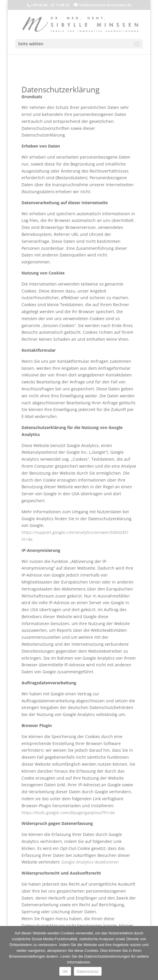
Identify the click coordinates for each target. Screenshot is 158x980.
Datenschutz (88, 971)
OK (65, 971)
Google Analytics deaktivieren (90, 862)
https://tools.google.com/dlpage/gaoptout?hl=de (68, 813)
